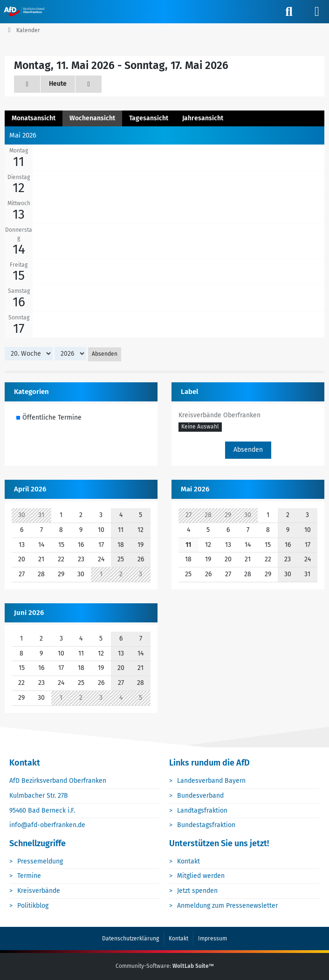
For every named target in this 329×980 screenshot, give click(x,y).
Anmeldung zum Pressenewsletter (227, 906)
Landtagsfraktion (202, 811)
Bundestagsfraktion (206, 825)
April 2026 (30, 489)
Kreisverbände (39, 891)
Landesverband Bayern (211, 781)
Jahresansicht (203, 118)
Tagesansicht (149, 118)
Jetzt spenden (197, 891)
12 (19, 188)
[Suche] (289, 12)
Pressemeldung (40, 861)
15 (19, 275)
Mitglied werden (201, 876)
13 (19, 214)
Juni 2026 (29, 613)
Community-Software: (165, 966)
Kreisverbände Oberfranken (219, 415)
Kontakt (188, 861)
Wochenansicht (92, 118)
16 (19, 302)
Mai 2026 (195, 489)
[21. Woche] (89, 84)
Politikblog (33, 906)
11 (19, 162)
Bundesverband (200, 796)
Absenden (105, 354)
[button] (200, 428)
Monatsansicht (34, 118)
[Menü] (317, 12)
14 (19, 249)
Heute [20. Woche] (58, 84)
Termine (29, 876)
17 (19, 328)
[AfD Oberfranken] (25, 11)
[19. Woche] (27, 84)
